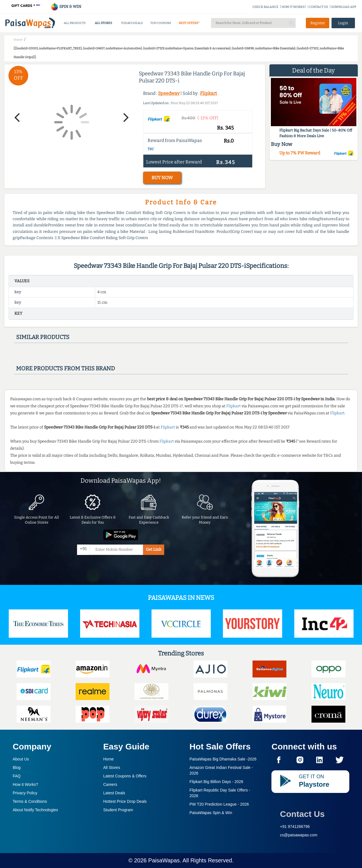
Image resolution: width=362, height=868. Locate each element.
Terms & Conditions (30, 801)
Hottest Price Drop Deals (125, 801)
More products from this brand (65, 368)
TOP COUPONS (161, 23)
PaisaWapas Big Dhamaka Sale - (223, 759)
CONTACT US (319, 7)
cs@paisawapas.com (299, 835)
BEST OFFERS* (189, 23)
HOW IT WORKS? (294, 7)
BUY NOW (162, 178)
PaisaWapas (164, 860)
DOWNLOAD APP (344, 7)
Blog (17, 768)
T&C (151, 149)
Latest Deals (114, 793)
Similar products (43, 337)
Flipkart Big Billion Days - (217, 782)
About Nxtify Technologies (35, 810)
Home (108, 759)
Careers (110, 784)
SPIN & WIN (66, 7)
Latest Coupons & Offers (125, 776)
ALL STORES (103, 23)
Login (343, 23)
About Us (21, 759)
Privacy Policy (25, 793)
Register (318, 23)
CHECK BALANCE (266, 7)
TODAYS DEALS (132, 23)
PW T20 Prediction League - (219, 804)
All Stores (112, 768)
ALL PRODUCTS (75, 23)
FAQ (17, 776)
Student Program (118, 810)
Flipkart (209, 93)
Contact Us (302, 814)
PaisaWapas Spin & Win (211, 813)
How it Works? (25, 784)
